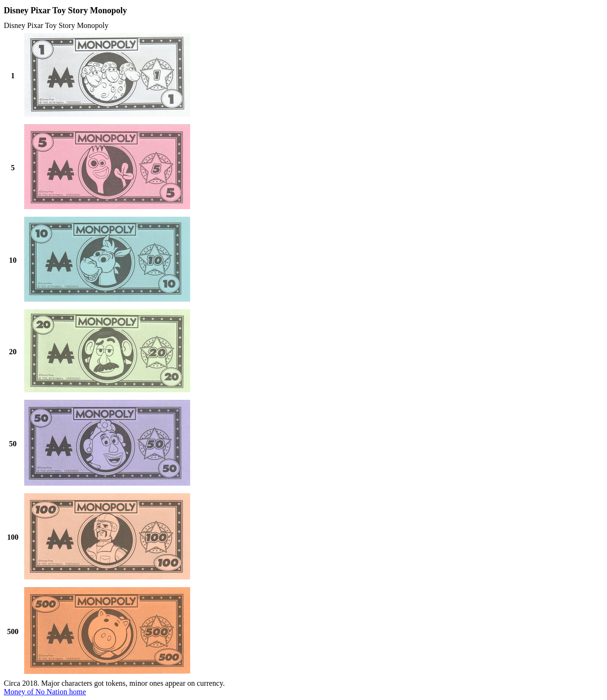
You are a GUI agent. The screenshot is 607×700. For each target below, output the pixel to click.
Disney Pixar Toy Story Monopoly (56, 25)
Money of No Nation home (45, 692)
